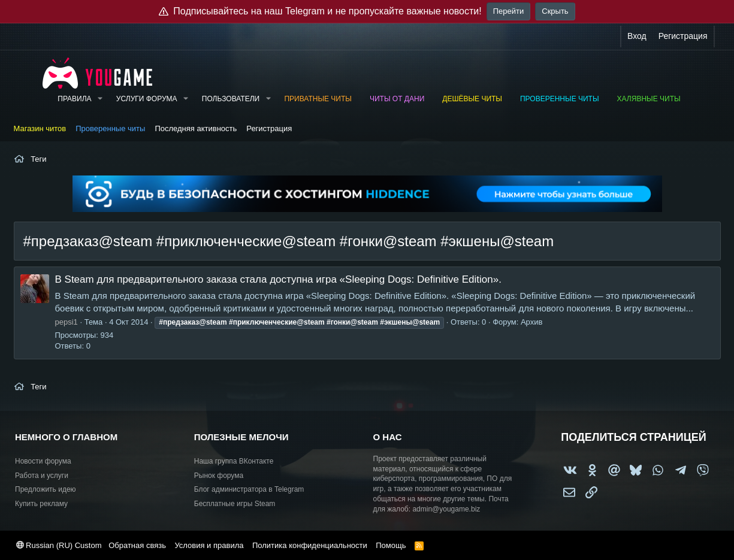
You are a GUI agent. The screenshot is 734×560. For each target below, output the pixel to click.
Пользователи (231, 99)
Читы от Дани (397, 99)
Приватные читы (318, 99)
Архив (531, 322)
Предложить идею (46, 489)
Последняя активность (196, 128)
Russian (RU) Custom (59, 545)
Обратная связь (137, 545)
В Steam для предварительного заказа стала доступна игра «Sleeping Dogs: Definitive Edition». (278, 279)
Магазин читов (40, 128)
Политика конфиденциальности (310, 545)
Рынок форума (219, 476)
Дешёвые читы (472, 99)
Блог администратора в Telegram (249, 489)
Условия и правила (209, 545)
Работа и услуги (42, 476)
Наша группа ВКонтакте (234, 461)
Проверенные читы (560, 99)
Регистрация (269, 128)
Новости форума (43, 461)
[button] (99, 99)
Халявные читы (649, 99)
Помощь (391, 545)
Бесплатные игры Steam (235, 504)
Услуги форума (147, 99)
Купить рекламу (41, 504)
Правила (74, 99)
